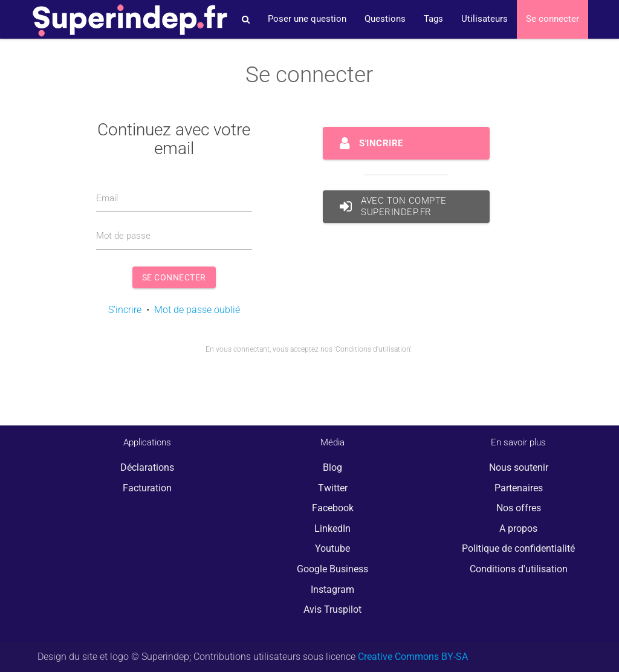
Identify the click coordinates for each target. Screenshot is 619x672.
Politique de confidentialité (518, 548)
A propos (518, 528)
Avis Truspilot (332, 609)
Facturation (147, 488)
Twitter (333, 488)
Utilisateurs (485, 19)
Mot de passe (123, 236)
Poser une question (307, 19)
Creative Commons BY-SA (413, 657)
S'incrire (125, 310)
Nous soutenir (519, 467)
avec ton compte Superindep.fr (393, 207)
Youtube (332, 548)
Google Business (332, 569)
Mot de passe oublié (197, 310)
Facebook (333, 508)
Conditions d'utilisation (519, 569)
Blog (332, 467)
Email (107, 199)
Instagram (332, 590)
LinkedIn (332, 528)
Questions (385, 19)
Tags (433, 19)
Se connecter (553, 19)
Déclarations (147, 467)
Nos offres (519, 508)
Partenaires (519, 488)
